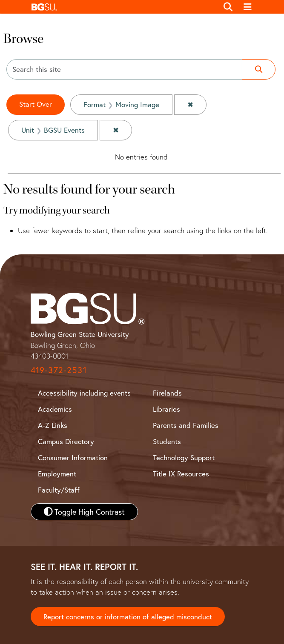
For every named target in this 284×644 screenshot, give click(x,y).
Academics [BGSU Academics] (55, 409)
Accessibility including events (84, 393)
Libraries (166, 409)
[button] (123, 7)
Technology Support (184, 457)
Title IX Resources (181, 474)
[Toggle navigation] (248, 7)
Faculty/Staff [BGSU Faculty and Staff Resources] (59, 490)
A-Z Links (53, 425)
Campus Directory (66, 441)
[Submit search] (259, 69)
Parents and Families (186, 425)
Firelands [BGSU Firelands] (167, 393)
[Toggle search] (228, 7)
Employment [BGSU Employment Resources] (57, 474)
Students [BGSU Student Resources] (167, 441)
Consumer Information (73, 457)
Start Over (36, 104)
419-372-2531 (59, 370)
